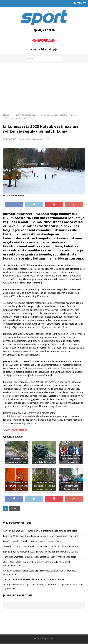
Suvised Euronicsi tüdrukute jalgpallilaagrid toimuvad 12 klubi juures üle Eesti (42, 546)
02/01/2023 (11, 139)
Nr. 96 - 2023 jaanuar (32, 139)
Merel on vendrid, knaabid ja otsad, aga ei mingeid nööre (32, 541)
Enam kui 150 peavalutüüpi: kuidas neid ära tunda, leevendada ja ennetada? (41, 536)
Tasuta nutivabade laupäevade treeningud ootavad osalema (34, 579)
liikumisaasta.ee (18, 416)
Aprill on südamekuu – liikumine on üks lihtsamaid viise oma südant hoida (40, 531)
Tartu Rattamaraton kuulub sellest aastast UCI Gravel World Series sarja (40, 557)
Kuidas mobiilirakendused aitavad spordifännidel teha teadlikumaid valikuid (41, 552)
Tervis (14, 509)
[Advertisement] (44, 89)
